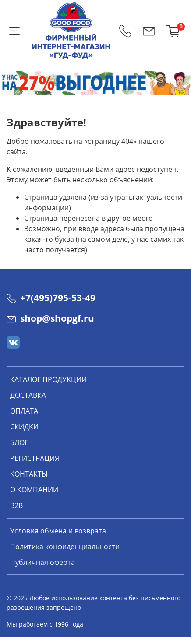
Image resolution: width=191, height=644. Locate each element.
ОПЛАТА (24, 411)
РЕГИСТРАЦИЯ (35, 458)
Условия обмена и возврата (58, 531)
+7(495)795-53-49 (51, 298)
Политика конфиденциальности (65, 547)
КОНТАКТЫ (29, 474)
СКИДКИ (24, 427)
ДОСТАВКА (28, 395)
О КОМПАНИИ (34, 490)
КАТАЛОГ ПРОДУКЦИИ (48, 379)
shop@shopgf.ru (50, 318)
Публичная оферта (42, 562)
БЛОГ (19, 442)
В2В (16, 505)
